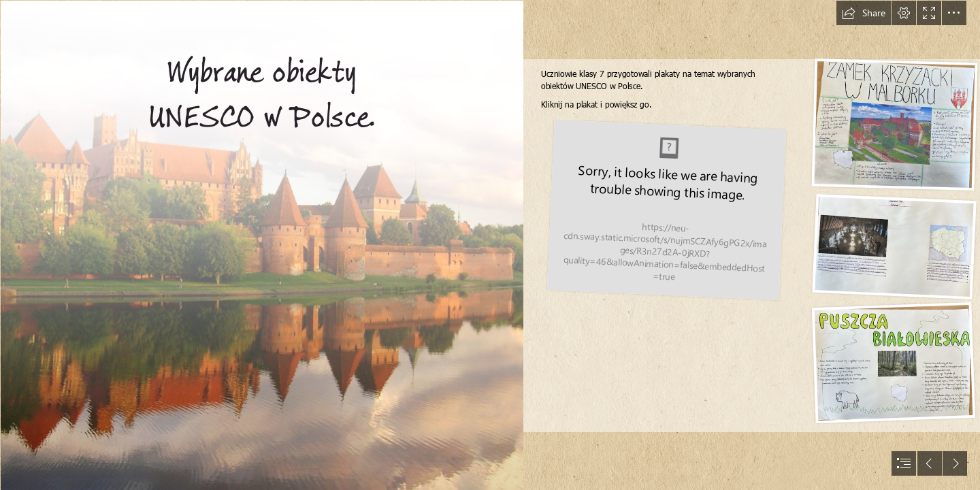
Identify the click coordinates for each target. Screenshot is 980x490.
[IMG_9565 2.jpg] (666, 211)
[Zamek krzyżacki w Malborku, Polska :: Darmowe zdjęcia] (261, 245)
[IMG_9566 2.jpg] (895, 125)
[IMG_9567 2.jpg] (894, 247)
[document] (490, 245)
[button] (864, 13)
